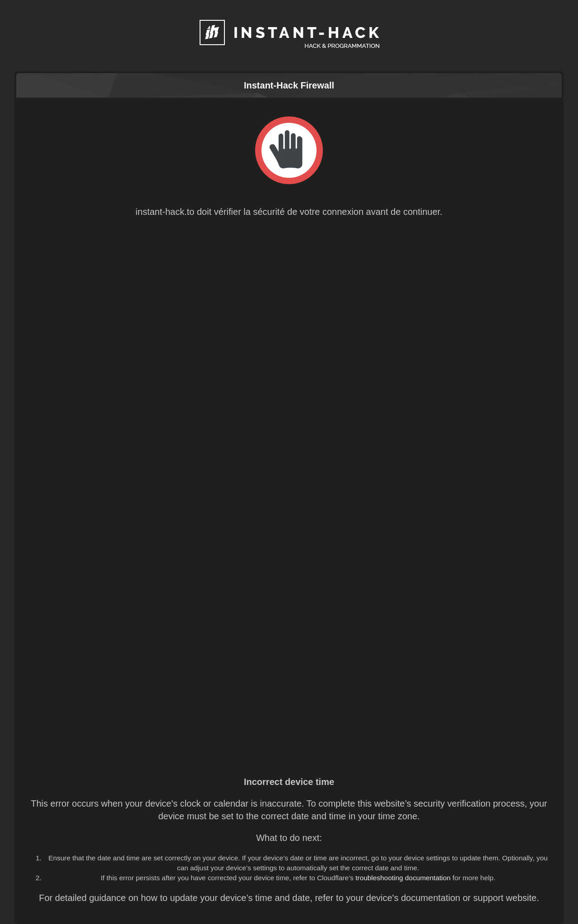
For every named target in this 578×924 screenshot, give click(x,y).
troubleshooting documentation (403, 878)
